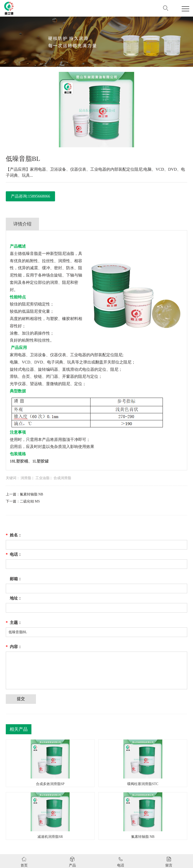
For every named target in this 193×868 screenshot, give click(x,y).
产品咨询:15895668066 (30, 196)
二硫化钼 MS (30, 501)
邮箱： (16, 579)
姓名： (14, 535)
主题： (14, 623)
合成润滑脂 (62, 478)
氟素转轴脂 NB (32, 494)
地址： (16, 598)
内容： (14, 647)
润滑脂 (26, 478)
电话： (14, 555)
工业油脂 (42, 478)
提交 (21, 699)
